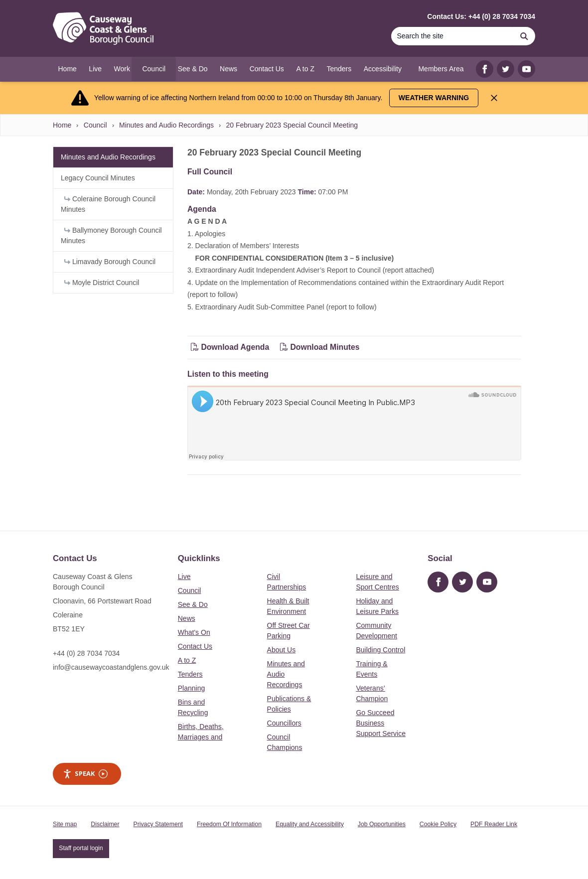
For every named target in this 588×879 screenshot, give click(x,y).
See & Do (193, 604)
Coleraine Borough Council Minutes (108, 204)
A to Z (187, 660)
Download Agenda (231, 347)
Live (184, 577)
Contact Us (195, 646)
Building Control (380, 650)
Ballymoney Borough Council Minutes (111, 235)
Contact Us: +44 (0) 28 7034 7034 (481, 16)
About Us (282, 650)
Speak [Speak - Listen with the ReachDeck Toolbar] (85, 774)
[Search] (452, 36)
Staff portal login (81, 848)
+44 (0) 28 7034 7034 (86, 653)
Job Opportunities (382, 824)
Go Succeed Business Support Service (381, 723)
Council (95, 125)
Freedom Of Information (229, 824)
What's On (194, 632)
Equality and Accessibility (310, 824)
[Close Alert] (494, 98)
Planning (192, 688)
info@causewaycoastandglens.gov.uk (111, 667)
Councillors (284, 723)
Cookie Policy (438, 824)
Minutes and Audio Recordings (166, 125)
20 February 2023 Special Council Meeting (292, 125)
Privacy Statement (158, 824)
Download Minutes (320, 347)
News (187, 618)
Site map (65, 824)
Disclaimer (105, 824)
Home (62, 125)
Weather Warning (434, 98)
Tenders (190, 674)
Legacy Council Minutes (98, 178)
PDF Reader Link (494, 824)
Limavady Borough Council (110, 262)
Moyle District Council (102, 283)
